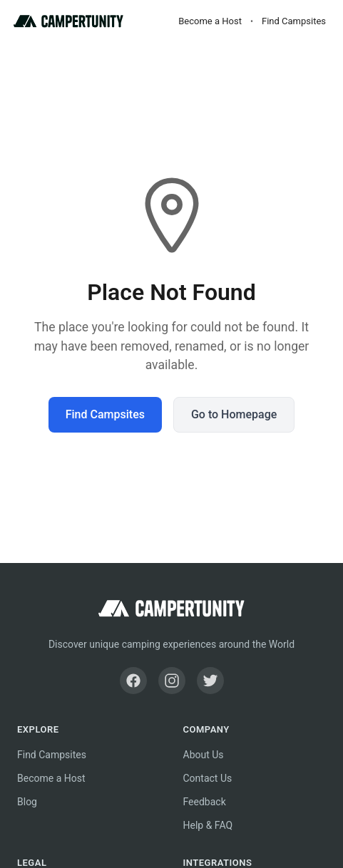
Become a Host (210, 21)
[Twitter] (210, 681)
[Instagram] (172, 681)
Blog (27, 802)
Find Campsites (294, 21)
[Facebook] (133, 681)
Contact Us (208, 778)
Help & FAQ (208, 825)
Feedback (205, 802)
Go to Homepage (234, 414)
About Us (204, 755)
